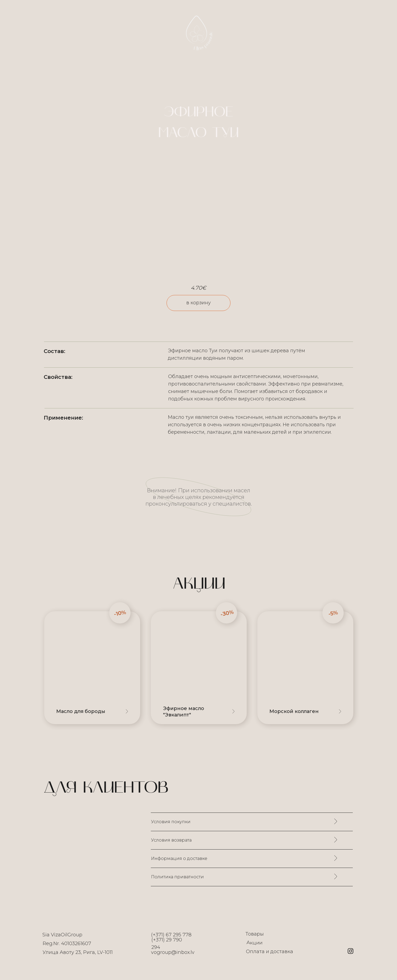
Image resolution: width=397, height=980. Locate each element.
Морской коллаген (294, 711)
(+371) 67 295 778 (171, 935)
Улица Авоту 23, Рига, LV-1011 (78, 952)
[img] (199, 668)
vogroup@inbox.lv (173, 952)
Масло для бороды (81, 711)
